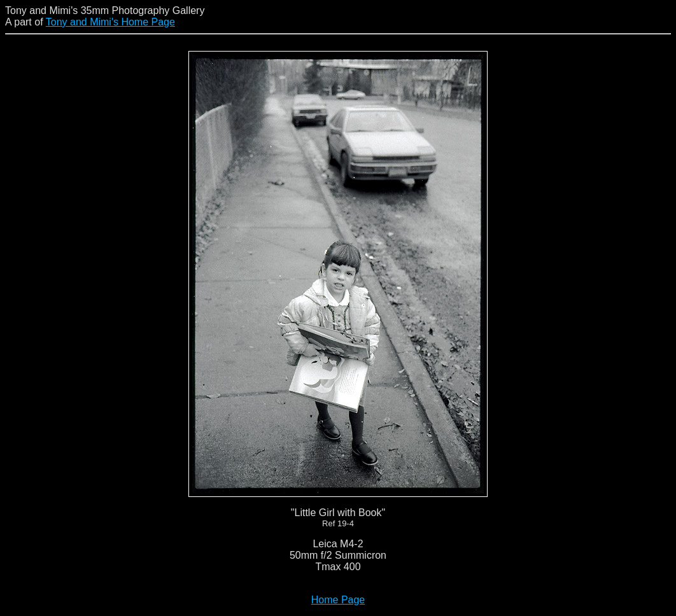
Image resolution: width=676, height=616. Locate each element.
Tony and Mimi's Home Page (110, 22)
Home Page (338, 600)
